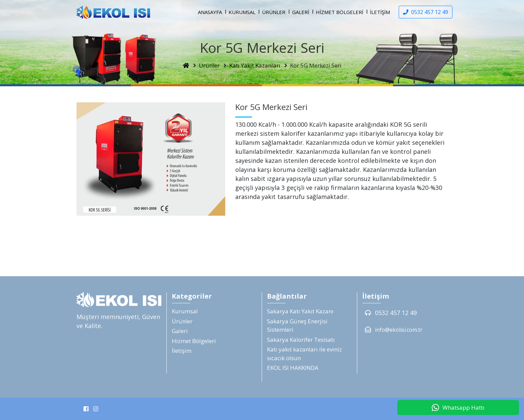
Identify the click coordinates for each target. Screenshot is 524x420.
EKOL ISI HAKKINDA (293, 368)
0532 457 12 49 (396, 313)
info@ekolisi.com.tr (399, 330)
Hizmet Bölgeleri (340, 12)
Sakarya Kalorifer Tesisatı (301, 340)
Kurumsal (242, 12)
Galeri (301, 12)
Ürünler (274, 12)
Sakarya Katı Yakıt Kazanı (300, 311)
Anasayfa (210, 12)
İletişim (380, 12)
